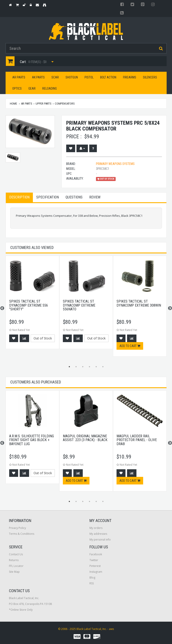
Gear (32, 88)
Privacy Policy (17, 528)
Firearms (130, 77)
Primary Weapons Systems (115, 164)
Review (95, 197)
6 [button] (103, 367)
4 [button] (89, 367)
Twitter (94, 560)
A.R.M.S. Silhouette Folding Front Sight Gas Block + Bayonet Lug (32, 440)
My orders (96, 528)
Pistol (89, 77)
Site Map (14, 572)
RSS (92, 583)
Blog (92, 578)
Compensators (65, 104)
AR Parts (19, 77)
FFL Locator (16, 566)
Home (13, 104)
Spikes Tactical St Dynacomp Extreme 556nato (79, 305)
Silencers (150, 77)
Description (19, 197)
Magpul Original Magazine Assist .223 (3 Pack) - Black (85, 438)
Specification (48, 197)
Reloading (50, 88)
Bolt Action (108, 77)
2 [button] (76, 367)
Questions (74, 197)
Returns (14, 560)
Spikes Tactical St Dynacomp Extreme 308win (139, 303)
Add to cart (130, 346)
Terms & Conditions (22, 534)
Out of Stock (43, 338)
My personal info (100, 540)
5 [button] (96, 367)
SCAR (55, 77)
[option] (32, 305)
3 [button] (83, 367)
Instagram (96, 572)
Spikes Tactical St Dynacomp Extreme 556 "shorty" (29, 305)
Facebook (96, 554)
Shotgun (72, 77)
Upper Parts (44, 104)
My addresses (98, 534)
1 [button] (69, 367)
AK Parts (38, 77)
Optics (17, 88)
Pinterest (95, 566)
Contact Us (16, 554)
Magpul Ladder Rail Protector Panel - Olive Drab (137, 440)
